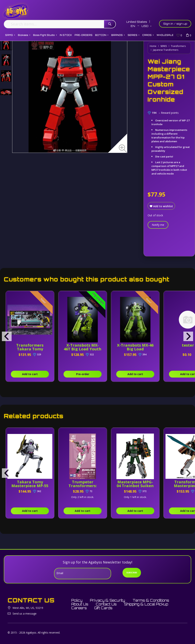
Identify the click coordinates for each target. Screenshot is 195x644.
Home (153, 46)
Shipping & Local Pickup (146, 604)
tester (188, 345)
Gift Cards (103, 608)
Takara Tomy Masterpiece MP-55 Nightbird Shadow (30, 486)
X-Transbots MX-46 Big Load (135, 347)
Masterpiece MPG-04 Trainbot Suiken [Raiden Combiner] (135, 486)
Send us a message (25, 614)
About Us (80, 604)
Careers (79, 608)
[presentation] (7, 336)
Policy (77, 600)
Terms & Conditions (151, 600)
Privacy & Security (107, 600)
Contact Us (106, 604)
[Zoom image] (123, 149)
